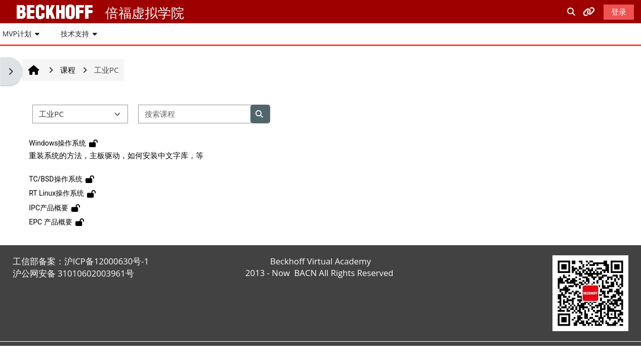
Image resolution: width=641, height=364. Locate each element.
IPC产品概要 (49, 208)
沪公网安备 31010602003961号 (73, 273)
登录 (619, 12)
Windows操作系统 (57, 143)
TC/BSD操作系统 (55, 179)
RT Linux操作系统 (56, 193)
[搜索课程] (195, 114)
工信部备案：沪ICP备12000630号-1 (81, 261)
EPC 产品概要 (50, 222)
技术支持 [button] (75, 34)
